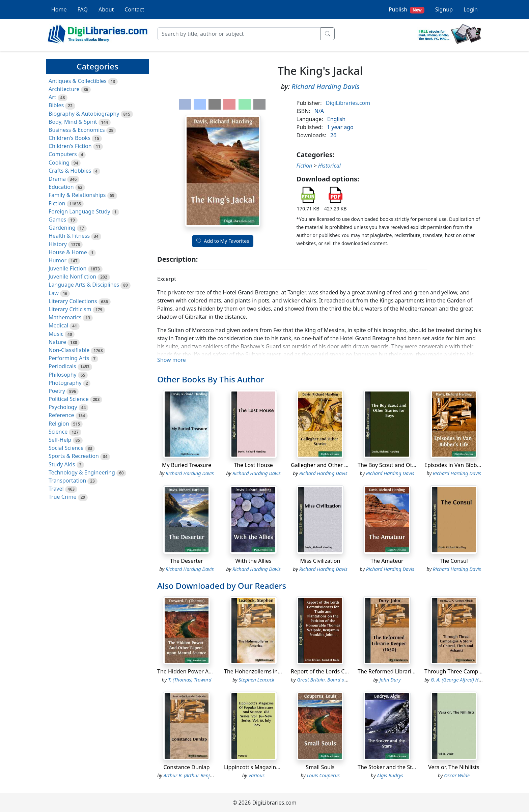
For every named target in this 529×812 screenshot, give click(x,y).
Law (54, 293)
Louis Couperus (323, 775)
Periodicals (62, 366)
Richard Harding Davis (326, 86)
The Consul (454, 561)
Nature (57, 342)
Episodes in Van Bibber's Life (461, 465)
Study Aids (62, 464)
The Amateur (387, 561)
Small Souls (320, 767)
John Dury (390, 680)
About (106, 9)
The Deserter (186, 561)
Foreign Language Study (79, 211)
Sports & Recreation (74, 456)
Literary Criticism (70, 309)
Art (52, 97)
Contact (134, 9)
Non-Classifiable (69, 350)
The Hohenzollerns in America (262, 671)
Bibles (56, 105)
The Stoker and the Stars (389, 767)
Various (256, 775)
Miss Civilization (320, 561)
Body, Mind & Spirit (73, 122)
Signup (444, 9)
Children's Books (69, 138)
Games (57, 220)
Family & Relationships (77, 195)
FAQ (83, 9)
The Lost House (253, 465)
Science (58, 432)
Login (471, 9)
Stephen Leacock (256, 680)
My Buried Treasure (187, 465)
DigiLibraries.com (348, 103)
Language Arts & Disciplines (84, 285)
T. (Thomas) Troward (190, 680)
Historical (329, 166)
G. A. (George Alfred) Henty (459, 680)
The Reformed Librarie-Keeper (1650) (404, 671)
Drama (57, 179)
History (58, 244)
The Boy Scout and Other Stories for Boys (410, 465)
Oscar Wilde (457, 775)
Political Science (69, 399)
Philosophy (63, 375)
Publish (407, 10)
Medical (58, 325)
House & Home (68, 252)
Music (56, 334)
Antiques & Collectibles (78, 81)
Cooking (59, 163)
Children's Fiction (70, 146)
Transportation (67, 481)
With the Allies (254, 561)
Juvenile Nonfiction (72, 277)
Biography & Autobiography (84, 114)
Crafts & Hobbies (70, 171)
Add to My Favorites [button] (223, 241)
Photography (65, 383)
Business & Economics (77, 130)
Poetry (57, 391)
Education (61, 187)
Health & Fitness (69, 236)
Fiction (57, 203)
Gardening (62, 228)
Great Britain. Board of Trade (328, 680)
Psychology (63, 407)
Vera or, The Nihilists (454, 767)
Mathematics (65, 317)
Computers (63, 154)
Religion (59, 424)
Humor (58, 260)
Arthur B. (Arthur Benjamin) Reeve (200, 775)
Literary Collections (73, 301)
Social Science (66, 448)
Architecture (64, 89)
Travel (56, 489)
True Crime (63, 497)
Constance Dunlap (186, 767)
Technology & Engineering (82, 472)
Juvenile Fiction (67, 268)
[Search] (239, 34)
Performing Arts (69, 358)
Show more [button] (172, 360)
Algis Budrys (390, 775)
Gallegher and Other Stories (326, 465)
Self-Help (60, 440)
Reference (61, 415)
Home (59, 9)
